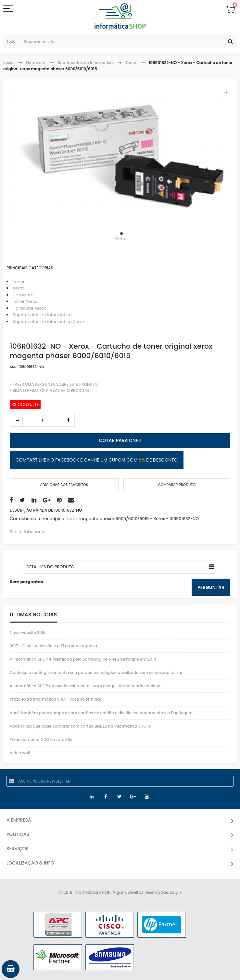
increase (68, 420)
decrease (16, 420)
